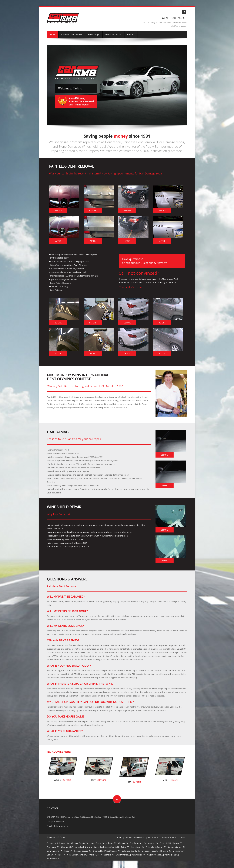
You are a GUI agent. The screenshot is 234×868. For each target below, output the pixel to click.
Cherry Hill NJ (166, 843)
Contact (131, 34)
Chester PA (123, 843)
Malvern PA (153, 843)
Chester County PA (79, 843)
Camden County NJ (177, 847)
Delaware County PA (131, 851)
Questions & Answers (154, 263)
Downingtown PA (54, 851)
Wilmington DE (171, 855)
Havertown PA (137, 847)
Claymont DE (67, 847)
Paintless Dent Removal (72, 34)
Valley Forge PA (138, 855)
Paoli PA (62, 855)
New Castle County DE (77, 855)
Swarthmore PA (123, 855)
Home (53, 34)
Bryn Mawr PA (53, 847)
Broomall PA (98, 851)
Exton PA (125, 847)
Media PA (167, 851)
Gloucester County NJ (151, 851)
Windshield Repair (113, 34)
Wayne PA (178, 843)
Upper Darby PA (97, 843)
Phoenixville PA (95, 855)
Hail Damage (94, 34)
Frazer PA (68, 851)
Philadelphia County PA (156, 847)
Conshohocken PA (138, 843)
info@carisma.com (61, 826)
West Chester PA (113, 851)
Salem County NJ (112, 847)
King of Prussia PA (155, 855)
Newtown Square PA (93, 847)
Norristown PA (53, 859)
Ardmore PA (111, 843)
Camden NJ (109, 855)
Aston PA (79, 847)
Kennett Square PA (82, 851)
